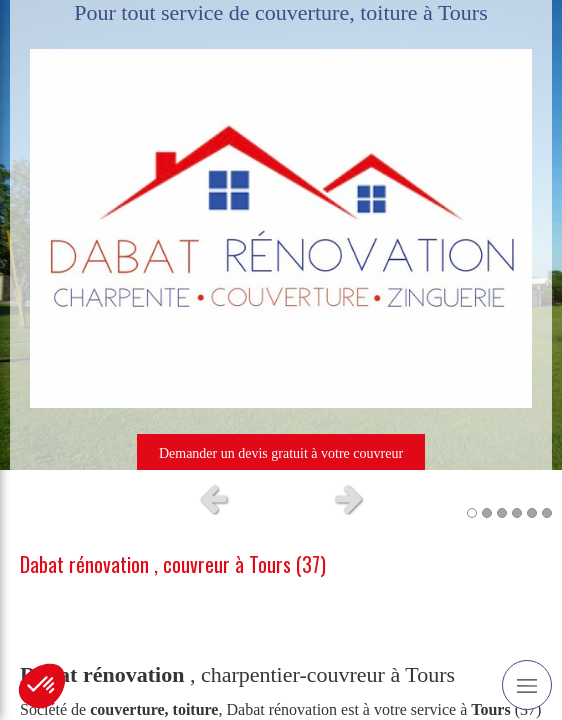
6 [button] (547, 513)
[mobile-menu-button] (527, 685)
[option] (281, 235)
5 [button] (532, 513)
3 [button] (502, 513)
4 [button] (517, 513)
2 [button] (487, 513)
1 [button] (472, 513)
